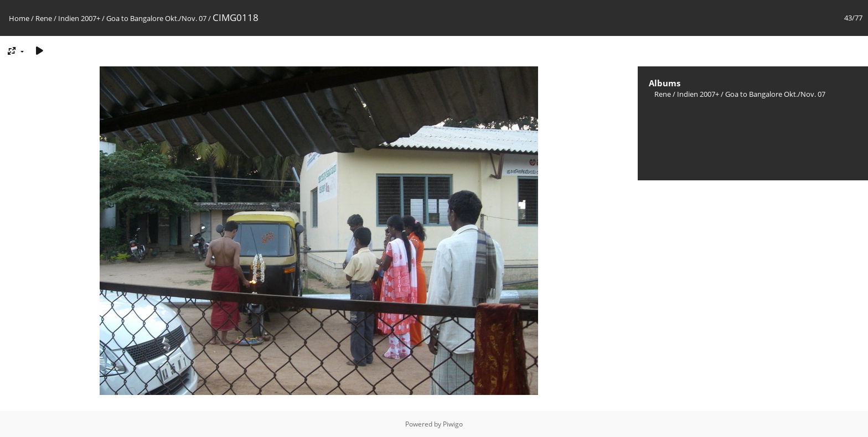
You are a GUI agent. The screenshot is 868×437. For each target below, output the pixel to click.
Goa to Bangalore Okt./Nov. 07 (156, 18)
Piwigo (453, 424)
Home (19, 18)
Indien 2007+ (79, 18)
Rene (44, 18)
